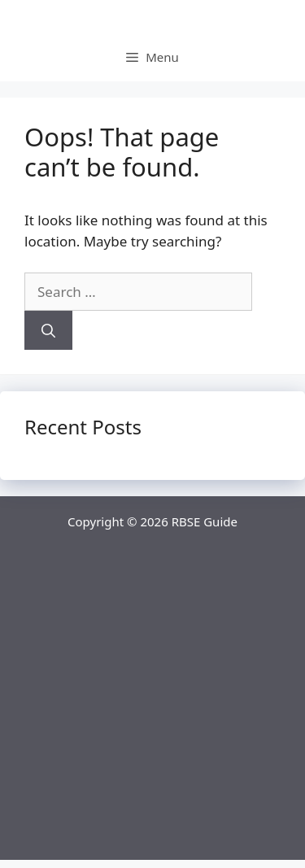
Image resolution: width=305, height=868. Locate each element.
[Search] (48, 330)
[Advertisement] (152, 707)
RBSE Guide (205, 521)
